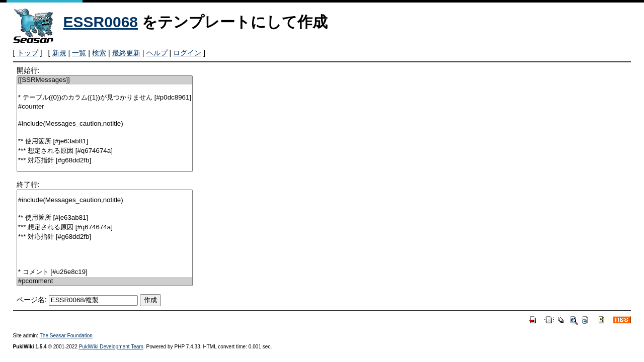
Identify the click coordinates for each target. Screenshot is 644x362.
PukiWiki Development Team (111, 347)
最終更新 (126, 53)
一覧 (79, 53)
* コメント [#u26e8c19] (105, 272)
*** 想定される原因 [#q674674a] (105, 151)
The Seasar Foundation (66, 336)
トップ (28, 53)
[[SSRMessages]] (105, 80)
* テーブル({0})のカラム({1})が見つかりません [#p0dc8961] (105, 98)
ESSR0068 (101, 22)
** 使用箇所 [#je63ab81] (105, 142)
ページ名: (32, 300)
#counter (105, 107)
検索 (99, 53)
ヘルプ (157, 53)
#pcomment (105, 281)
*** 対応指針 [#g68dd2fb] (105, 161)
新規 (59, 53)
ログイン (187, 53)
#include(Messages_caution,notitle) (105, 124)
